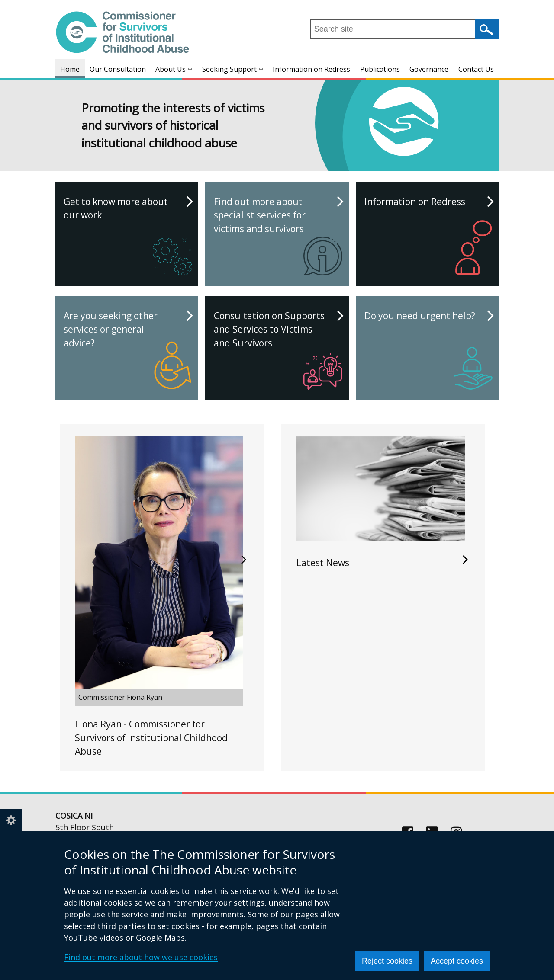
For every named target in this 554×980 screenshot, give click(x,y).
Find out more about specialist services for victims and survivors (278, 237)
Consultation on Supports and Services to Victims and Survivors (278, 352)
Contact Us (476, 69)
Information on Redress (311, 69)
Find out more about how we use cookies (141, 957)
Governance (429, 69)
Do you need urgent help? (428, 352)
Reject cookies (387, 961)
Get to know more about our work (128, 237)
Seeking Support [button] (233, 69)
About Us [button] (174, 69)
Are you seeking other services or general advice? (128, 352)
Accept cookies (457, 961)
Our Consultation (118, 69)
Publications (380, 69)
